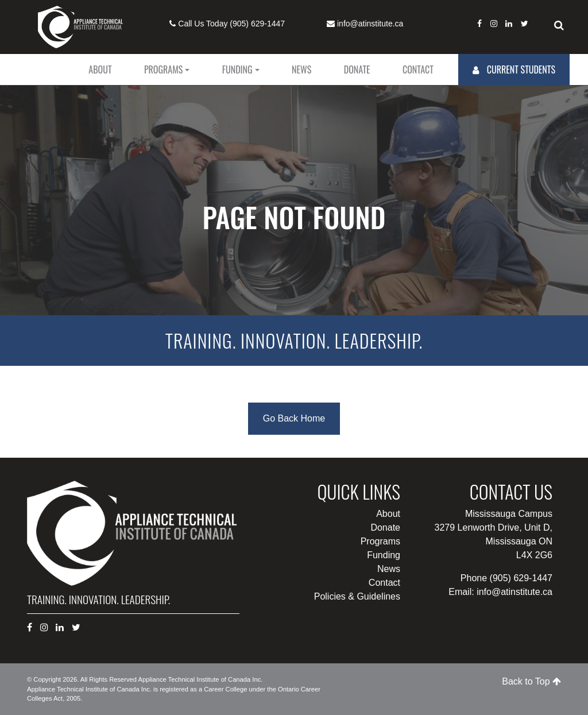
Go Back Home (294, 418)
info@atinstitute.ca (370, 24)
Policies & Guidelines (357, 596)
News (301, 69)
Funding (237, 69)
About (100, 69)
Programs (163, 69)
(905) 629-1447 (257, 24)
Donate (357, 69)
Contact (418, 69)
